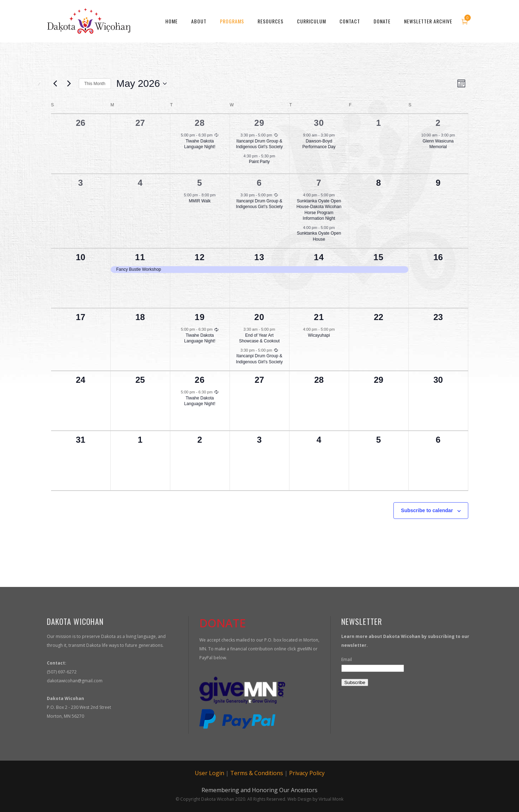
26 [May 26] (200, 380)
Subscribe (355, 682)
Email (347, 659)
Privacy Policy (307, 773)
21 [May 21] (319, 317)
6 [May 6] (259, 183)
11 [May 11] (140, 257)
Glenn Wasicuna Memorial (438, 144)
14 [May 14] (319, 257)
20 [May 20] (259, 317)
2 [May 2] (438, 123)
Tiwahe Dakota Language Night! (200, 144)
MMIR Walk (200, 201)
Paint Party (259, 162)
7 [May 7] (319, 183)
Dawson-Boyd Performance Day (319, 144)
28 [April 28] (200, 123)
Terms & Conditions (257, 773)
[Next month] (69, 84)
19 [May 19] (200, 317)
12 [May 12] (200, 257)
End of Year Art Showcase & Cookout (259, 338)
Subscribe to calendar (427, 510)
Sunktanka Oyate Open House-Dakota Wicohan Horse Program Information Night (319, 210)
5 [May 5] (200, 183)
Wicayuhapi (319, 335)
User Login (209, 773)
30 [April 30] (319, 123)
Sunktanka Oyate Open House (319, 236)
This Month (95, 84)
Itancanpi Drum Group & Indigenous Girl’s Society (259, 144)
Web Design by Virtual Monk (315, 799)
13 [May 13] (259, 257)
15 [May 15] (379, 257)
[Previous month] (55, 84)
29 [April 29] (259, 123)
